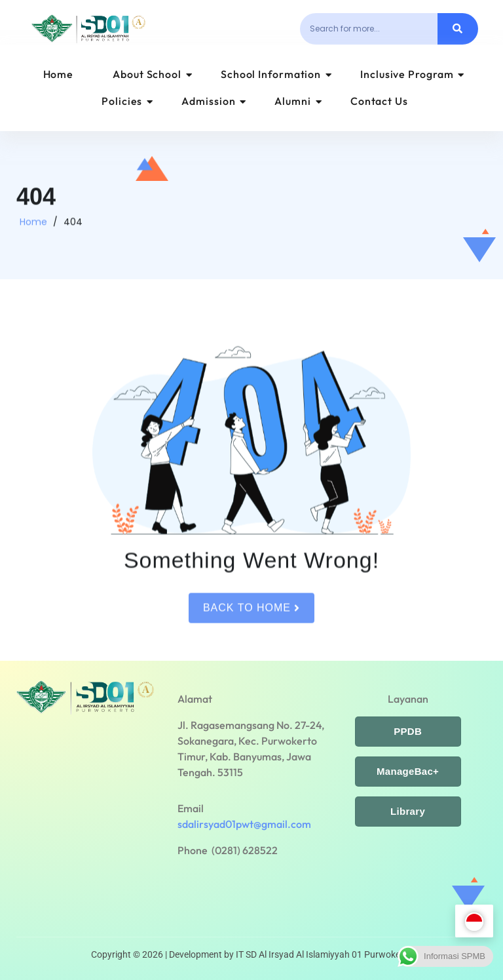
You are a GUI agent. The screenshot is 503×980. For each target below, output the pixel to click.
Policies (127, 101)
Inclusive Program (412, 74)
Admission (214, 101)
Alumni (298, 101)
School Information (276, 74)
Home (59, 74)
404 (73, 227)
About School (153, 74)
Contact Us (379, 101)
